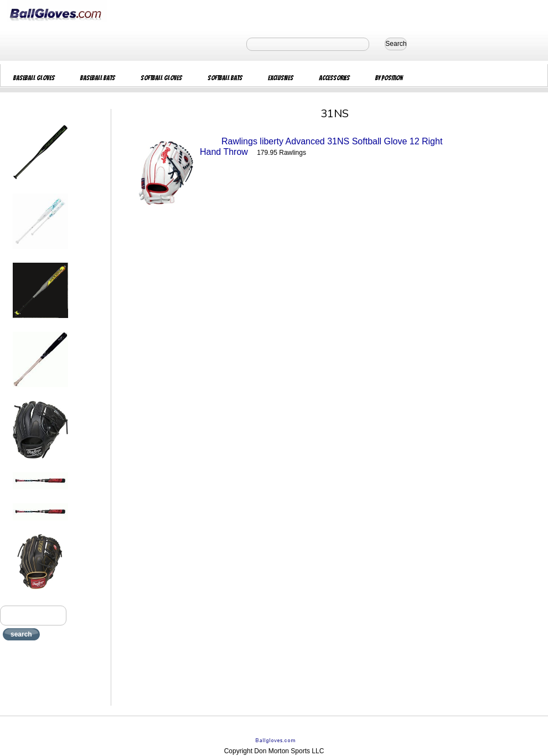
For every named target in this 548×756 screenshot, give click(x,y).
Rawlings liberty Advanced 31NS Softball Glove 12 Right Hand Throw (321, 147)
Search (396, 44)
